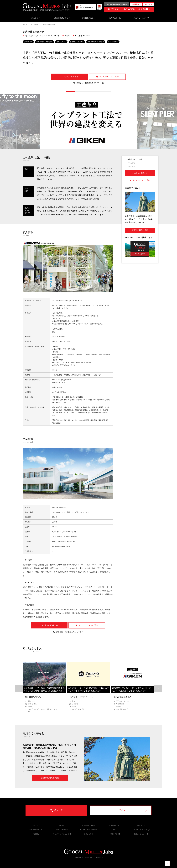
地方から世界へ (61, 42)
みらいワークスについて (62, 834)
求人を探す (36, 18)
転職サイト (115, 834)
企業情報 (132, 166)
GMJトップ (36, 825)
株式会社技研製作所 (49, 24)
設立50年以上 (28, 42)
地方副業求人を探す (62, 18)
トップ (25, 24)
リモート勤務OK (113, 42)
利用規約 (36, 834)
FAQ (115, 830)
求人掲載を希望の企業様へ (88, 830)
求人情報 (132, 163)
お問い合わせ (88, 834)
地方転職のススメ (88, 18)
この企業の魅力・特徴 (134, 159)
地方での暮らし (115, 18)
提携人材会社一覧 (62, 830)
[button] (70, 91)
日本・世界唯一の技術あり (44, 42)
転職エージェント (141, 834)
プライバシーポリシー (141, 830)
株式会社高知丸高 (33, 697)
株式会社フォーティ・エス (81, 697)
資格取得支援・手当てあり (96, 42)
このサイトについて (141, 18)
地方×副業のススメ (36, 830)
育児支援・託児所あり (77, 42)
